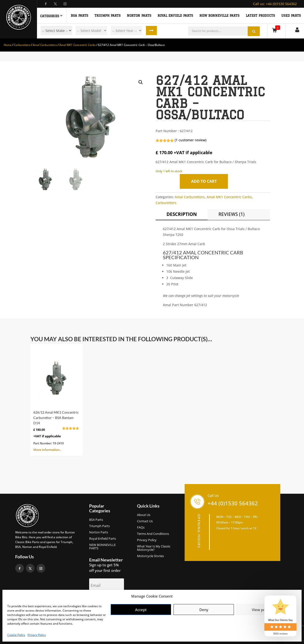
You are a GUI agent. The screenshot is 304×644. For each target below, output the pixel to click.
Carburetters (22, 45)
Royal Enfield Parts (103, 539)
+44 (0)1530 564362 (275, 4)
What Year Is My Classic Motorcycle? (154, 548)
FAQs (141, 528)
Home (7, 45)
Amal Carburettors (45, 45)
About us (144, 515)
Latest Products (260, 15)
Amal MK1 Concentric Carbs (77, 45)
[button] (141, 82)
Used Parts (291, 15)
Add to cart (204, 181)
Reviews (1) (232, 214)
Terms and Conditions (153, 534)
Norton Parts (99, 532)
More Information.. (57, 399)
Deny (204, 610)
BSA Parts (96, 520)
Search (151, 30)
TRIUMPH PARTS (108, 15)
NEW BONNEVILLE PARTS (219, 15)
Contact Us (145, 521)
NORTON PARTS (139, 15)
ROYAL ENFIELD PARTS (175, 15)
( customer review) (191, 140)
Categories (50, 16)
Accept (141, 610)
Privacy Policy (37, 635)
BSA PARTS (80, 15)
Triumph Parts (99, 526)
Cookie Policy (16, 635)
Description (182, 214)
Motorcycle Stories (150, 556)
